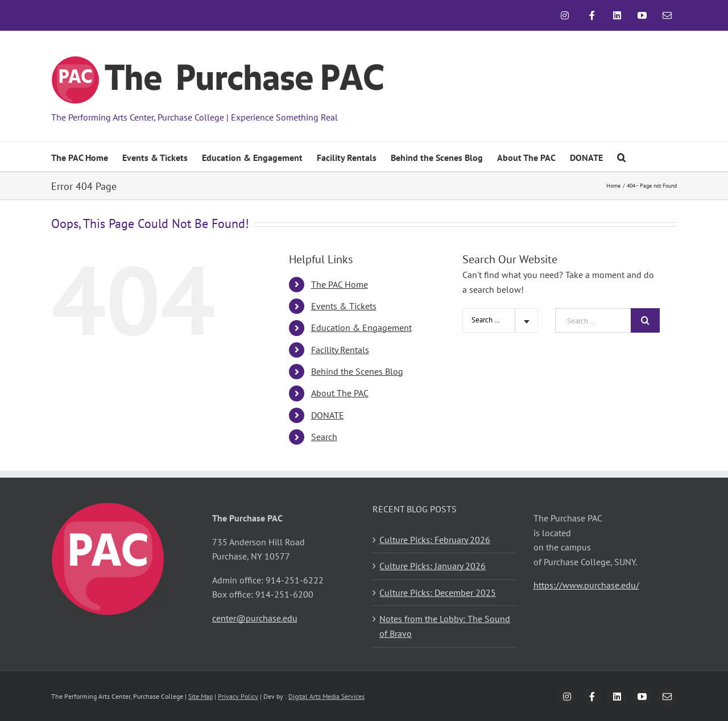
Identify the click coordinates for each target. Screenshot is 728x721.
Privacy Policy (238, 696)
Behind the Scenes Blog (357, 371)
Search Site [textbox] (489, 320)
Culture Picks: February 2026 (435, 540)
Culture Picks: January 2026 (433, 566)
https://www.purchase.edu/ (586, 585)
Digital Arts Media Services (326, 696)
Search (324, 437)
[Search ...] (593, 320)
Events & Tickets (344, 306)
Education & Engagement (361, 328)
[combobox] (500, 320)
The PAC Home (340, 284)
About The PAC (340, 393)
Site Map (200, 696)
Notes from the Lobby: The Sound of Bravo (445, 626)
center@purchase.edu (255, 618)
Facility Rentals (340, 350)
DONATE (328, 415)
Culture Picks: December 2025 (438, 592)
